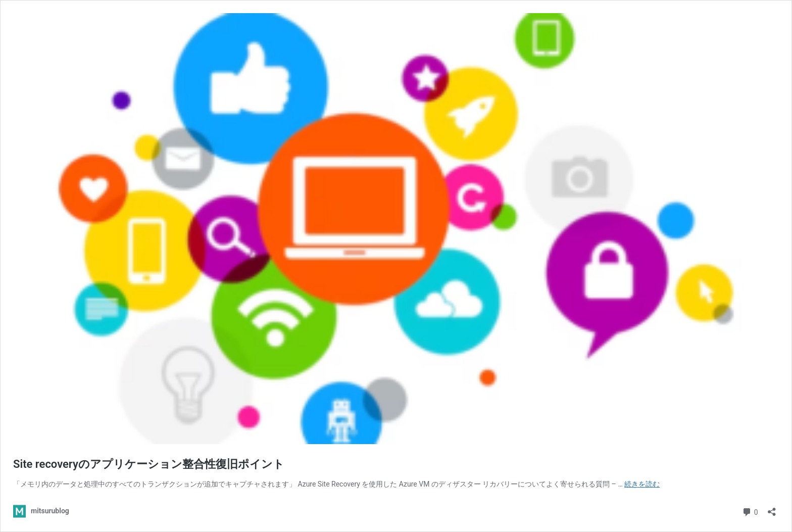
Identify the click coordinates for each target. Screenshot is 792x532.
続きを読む (642, 484)
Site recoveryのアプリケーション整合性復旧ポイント (149, 464)
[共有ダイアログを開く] (772, 509)
